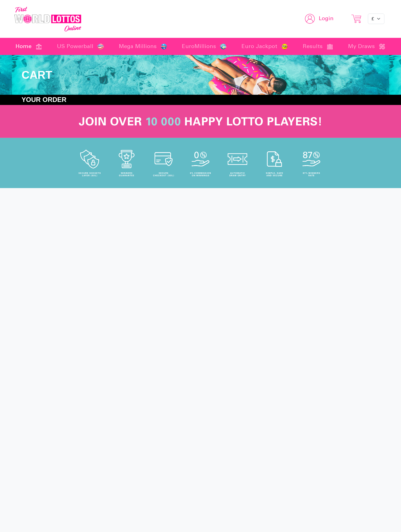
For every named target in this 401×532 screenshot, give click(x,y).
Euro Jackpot (265, 46)
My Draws (367, 46)
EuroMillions (204, 46)
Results (318, 46)
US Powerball (81, 46)
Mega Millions (143, 46)
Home (29, 46)
